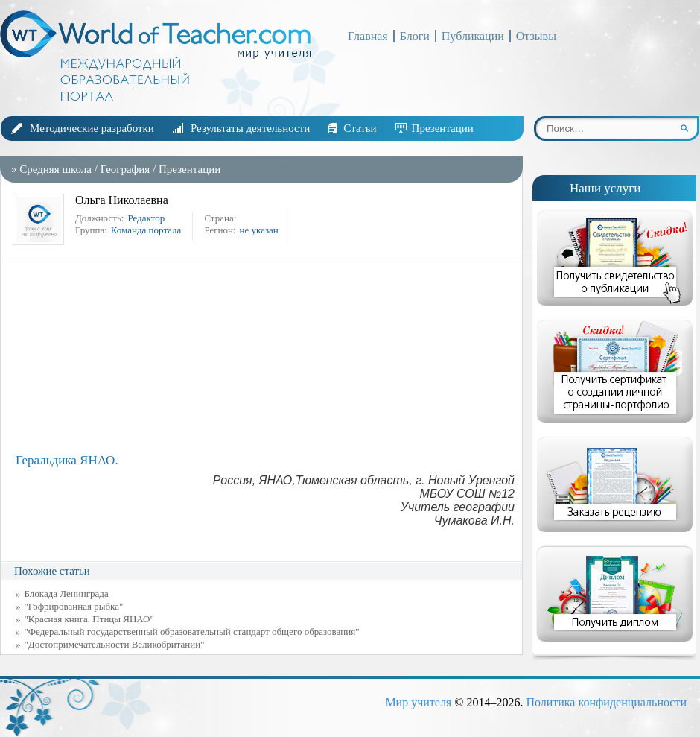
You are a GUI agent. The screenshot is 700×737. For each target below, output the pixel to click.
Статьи (360, 128)
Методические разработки (92, 128)
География (125, 169)
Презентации (443, 128)
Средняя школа (55, 169)
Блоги (415, 36)
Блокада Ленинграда (67, 594)
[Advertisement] (265, 356)
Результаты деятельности (250, 128)
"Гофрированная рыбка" (74, 606)
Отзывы (536, 36)
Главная (368, 36)
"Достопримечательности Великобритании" (115, 644)
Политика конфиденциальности (606, 702)
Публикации (473, 36)
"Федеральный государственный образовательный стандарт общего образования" (192, 632)
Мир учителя (418, 702)
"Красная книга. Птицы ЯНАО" (89, 619)
